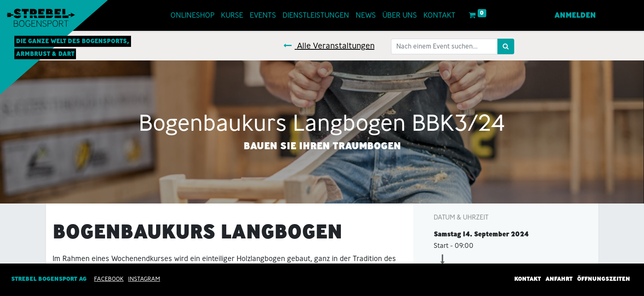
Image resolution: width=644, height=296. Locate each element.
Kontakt (528, 279)
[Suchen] (506, 46)
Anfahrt (559, 279)
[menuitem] (192, 15)
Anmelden (575, 15)
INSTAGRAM (144, 279)
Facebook (109, 279)
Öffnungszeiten (604, 279)
